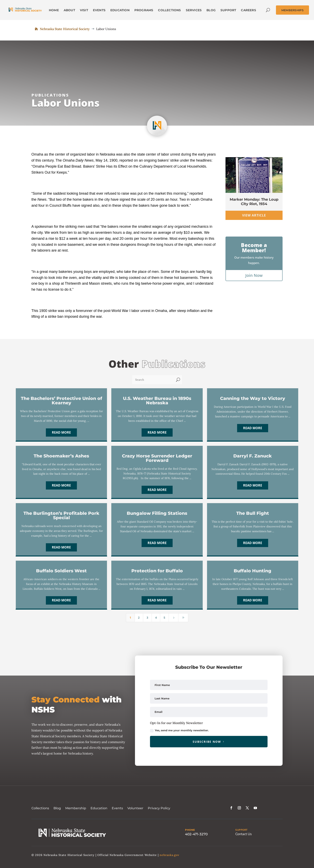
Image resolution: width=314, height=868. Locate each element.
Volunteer (135, 808)
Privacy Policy (159, 808)
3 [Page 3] (147, 618)
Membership (76, 808)
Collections (40, 808)
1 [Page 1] (130, 618)
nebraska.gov (169, 855)
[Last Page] (183, 618)
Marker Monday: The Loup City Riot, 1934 (254, 202)
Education (99, 808)
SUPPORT (241, 830)
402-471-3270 (196, 834)
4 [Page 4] (156, 618)
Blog (57, 808)
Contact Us (244, 834)
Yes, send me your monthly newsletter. (179, 731)
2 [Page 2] (139, 618)
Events (117, 808)
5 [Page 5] (164, 618)
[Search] (153, 380)
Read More (61, 432)
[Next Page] (174, 618)
